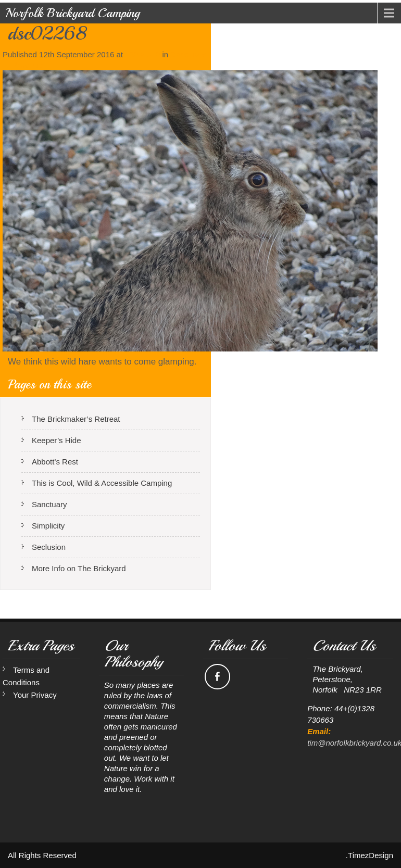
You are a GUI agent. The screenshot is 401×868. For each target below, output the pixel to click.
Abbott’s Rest (55, 462)
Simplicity (48, 526)
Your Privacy (35, 695)
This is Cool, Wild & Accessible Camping (102, 483)
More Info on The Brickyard (79, 568)
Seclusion (49, 547)
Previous (23, 65)
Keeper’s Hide (57, 440)
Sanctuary (188, 54)
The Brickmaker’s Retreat (76, 419)
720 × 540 (142, 54)
